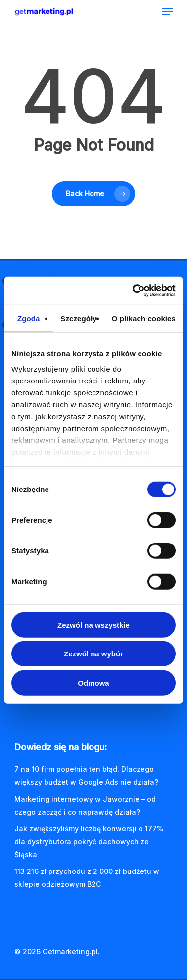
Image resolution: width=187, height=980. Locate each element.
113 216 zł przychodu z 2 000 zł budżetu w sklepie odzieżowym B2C (87, 878)
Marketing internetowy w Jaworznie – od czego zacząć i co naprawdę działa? (85, 805)
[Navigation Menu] (167, 12)
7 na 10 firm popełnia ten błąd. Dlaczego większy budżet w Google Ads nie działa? (86, 776)
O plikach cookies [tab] (144, 318)
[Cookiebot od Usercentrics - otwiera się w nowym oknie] (134, 291)
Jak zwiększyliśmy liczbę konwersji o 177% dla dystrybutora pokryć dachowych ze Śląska (89, 842)
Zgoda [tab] (29, 318)
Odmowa (93, 682)
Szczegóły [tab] (78, 318)
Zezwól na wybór (93, 654)
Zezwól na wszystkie (93, 625)
